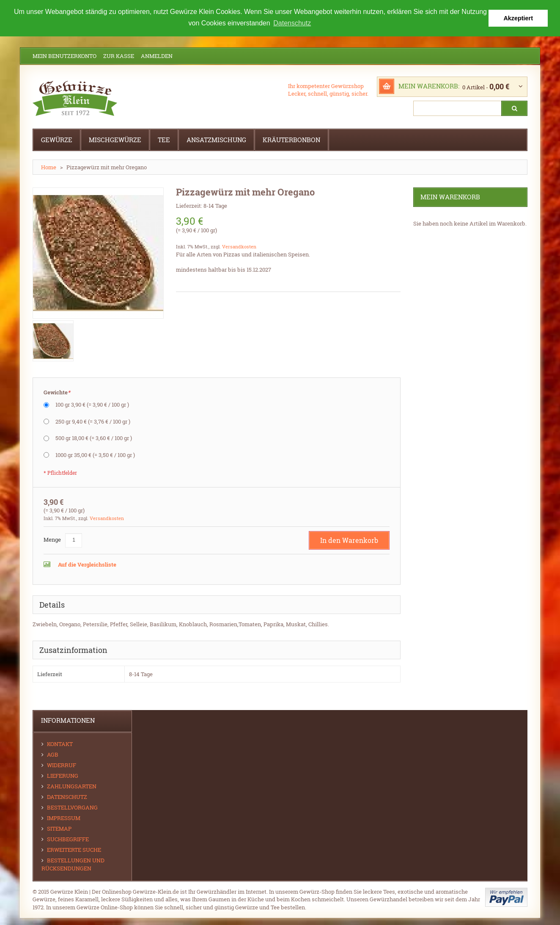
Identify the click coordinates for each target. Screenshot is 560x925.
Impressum (64, 818)
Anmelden (157, 56)
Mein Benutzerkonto (65, 56)
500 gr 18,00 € (94, 438)
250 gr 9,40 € (93, 421)
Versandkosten (239, 246)
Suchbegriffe (68, 839)
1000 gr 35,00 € (95, 454)
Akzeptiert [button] (518, 18)
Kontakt (60, 743)
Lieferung (63, 775)
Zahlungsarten (72, 786)
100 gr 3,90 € (92, 405)
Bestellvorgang (72, 807)
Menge (52, 539)
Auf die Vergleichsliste (86, 564)
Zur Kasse (119, 56)
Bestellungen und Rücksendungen (73, 864)
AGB (53, 754)
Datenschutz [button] (292, 23)
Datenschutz (67, 796)
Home (49, 167)
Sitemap (59, 828)
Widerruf (62, 765)
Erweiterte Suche (74, 849)
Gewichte (57, 392)
